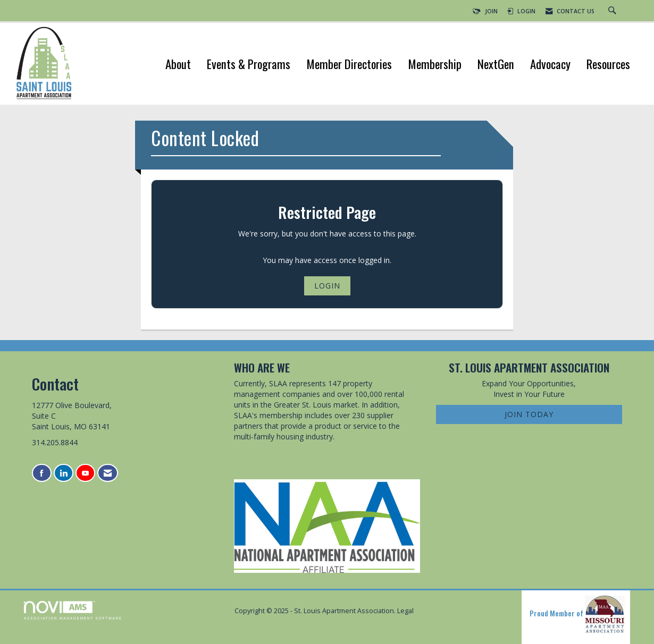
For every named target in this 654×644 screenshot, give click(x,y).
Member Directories (349, 65)
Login (327, 286)
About (178, 65)
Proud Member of (577, 614)
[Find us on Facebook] (42, 473)
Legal (405, 611)
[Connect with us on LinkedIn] (64, 473)
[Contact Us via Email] (108, 473)
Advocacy (550, 65)
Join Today (529, 414)
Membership (435, 65)
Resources (608, 65)
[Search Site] (614, 11)
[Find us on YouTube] (85, 473)
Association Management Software (73, 610)
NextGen (496, 65)
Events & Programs (249, 65)
